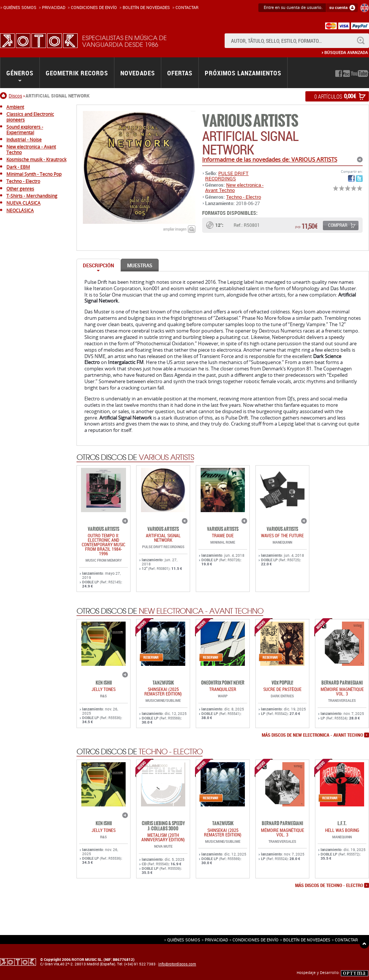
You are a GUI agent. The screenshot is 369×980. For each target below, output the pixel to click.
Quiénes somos (20, 7)
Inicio (4, 96)
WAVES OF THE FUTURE (282, 535)
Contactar (187, 7)
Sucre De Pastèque (282, 689)
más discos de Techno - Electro (329, 886)
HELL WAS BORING (342, 830)
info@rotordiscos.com (177, 964)
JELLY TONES (103, 689)
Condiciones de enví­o (94, 7)
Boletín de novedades (146, 7)
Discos (15, 96)
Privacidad (54, 7)
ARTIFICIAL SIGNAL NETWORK (163, 538)
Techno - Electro (244, 197)
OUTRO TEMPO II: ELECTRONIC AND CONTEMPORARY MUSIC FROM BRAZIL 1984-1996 (103, 544)
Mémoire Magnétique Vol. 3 (342, 691)
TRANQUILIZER (223, 689)
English (364, 8)
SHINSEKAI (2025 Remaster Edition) (163, 691)
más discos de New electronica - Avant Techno (312, 735)
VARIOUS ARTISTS (250, 121)
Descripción (98, 265)
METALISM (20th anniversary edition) (163, 837)
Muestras (140, 265)
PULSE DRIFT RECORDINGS (227, 176)
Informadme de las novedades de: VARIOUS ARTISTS (270, 159)
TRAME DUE (223, 535)
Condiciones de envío (256, 940)
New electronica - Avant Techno (234, 187)
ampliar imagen (175, 229)
